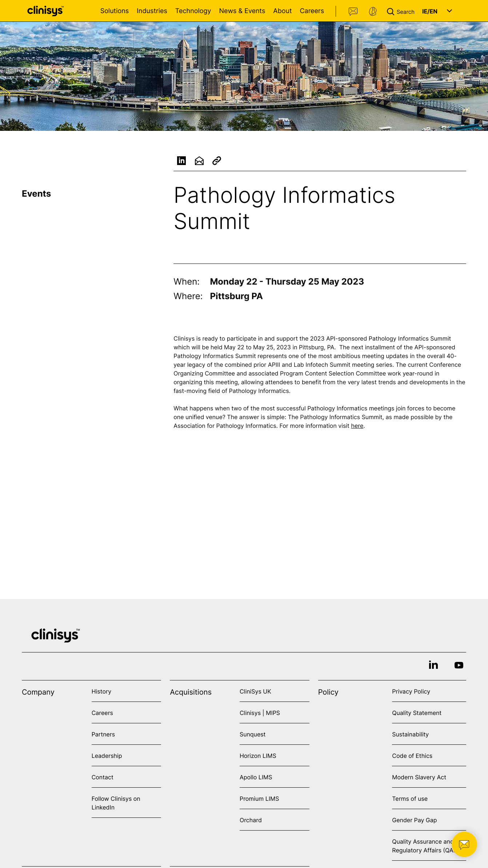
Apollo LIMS (256, 777)
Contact (353, 12)
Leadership (107, 756)
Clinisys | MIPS (260, 713)
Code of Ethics (412, 756)
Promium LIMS (259, 799)
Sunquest (253, 734)
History (101, 691)
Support (373, 12)
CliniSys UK (255, 691)
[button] (402, 11)
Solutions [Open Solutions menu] (115, 11)
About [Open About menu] (282, 11)
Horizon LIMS (258, 756)
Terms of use (410, 799)
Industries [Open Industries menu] (152, 11)
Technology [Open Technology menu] (193, 11)
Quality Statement (417, 713)
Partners (103, 734)
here (357, 427)
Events (36, 194)
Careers (312, 11)
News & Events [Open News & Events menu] (242, 11)
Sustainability (410, 734)
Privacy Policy (411, 691)
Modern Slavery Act (419, 777)
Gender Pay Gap (414, 820)
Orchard (251, 820)
